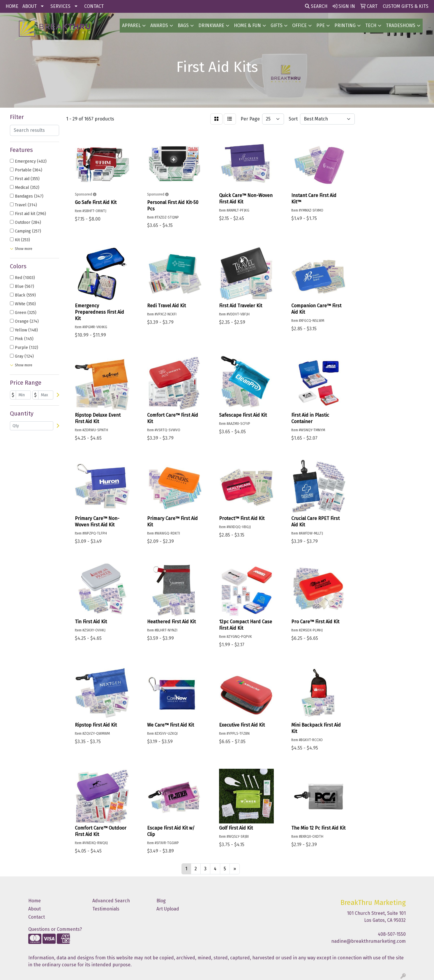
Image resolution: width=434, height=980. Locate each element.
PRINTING (345, 25)
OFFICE (299, 25)
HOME (12, 6)
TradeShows (401, 25)
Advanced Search (111, 901)
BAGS (183, 25)
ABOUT (30, 6)
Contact (37, 917)
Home (35, 901)
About (35, 909)
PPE (321, 25)
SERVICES (60, 6)
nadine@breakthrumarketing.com (368, 941)
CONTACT (94, 6)
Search (316, 6)
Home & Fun (247, 25)
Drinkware (211, 25)
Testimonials (106, 909)
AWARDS (159, 25)
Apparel (131, 25)
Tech (371, 25)
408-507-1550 (392, 934)
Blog (161, 901)
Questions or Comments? (55, 929)
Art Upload (168, 909)
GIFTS (277, 25)
